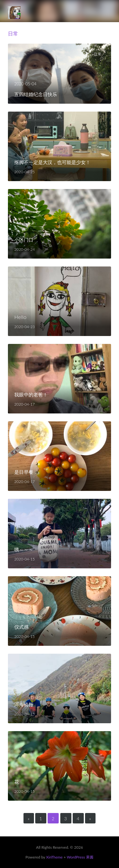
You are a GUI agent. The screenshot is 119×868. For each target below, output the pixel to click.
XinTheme (54, 857)
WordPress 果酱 (80, 857)
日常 (98, 54)
